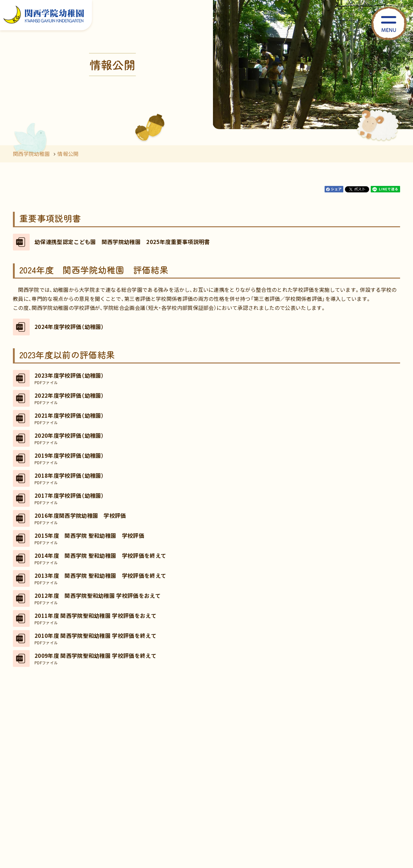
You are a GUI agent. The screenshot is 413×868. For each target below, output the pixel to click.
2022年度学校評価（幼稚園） (69, 398)
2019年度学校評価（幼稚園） (69, 458)
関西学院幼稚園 (31, 154)
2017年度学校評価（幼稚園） (69, 498)
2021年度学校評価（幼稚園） (69, 418)
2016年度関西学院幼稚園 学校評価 (80, 518)
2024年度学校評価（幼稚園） (69, 327)
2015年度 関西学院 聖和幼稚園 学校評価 (89, 538)
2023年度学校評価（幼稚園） (69, 378)
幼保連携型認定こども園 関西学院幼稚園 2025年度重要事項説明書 (122, 242)
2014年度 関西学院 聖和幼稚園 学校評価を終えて (100, 558)
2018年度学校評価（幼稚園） (69, 478)
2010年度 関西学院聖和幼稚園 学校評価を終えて (96, 638)
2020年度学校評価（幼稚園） (69, 438)
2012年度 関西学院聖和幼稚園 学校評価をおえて (98, 598)
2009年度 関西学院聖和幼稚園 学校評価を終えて (96, 659)
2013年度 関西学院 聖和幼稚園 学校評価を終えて (100, 578)
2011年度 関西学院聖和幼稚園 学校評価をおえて (96, 618)
